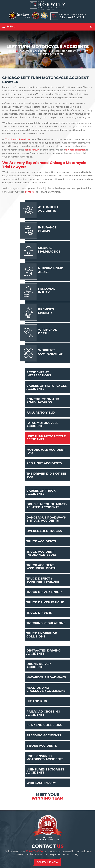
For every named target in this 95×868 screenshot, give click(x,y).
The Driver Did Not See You (46, 475)
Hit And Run (37, 701)
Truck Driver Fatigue (45, 602)
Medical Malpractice (49, 250)
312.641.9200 (72, 17)
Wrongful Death (47, 331)
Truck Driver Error (44, 592)
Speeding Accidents (44, 735)
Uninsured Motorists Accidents (45, 771)
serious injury (32, 150)
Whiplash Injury (41, 783)
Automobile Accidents (49, 209)
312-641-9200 (34, 852)
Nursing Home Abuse (50, 270)
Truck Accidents (41, 541)
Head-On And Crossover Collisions (46, 689)
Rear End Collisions (44, 725)
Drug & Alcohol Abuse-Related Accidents (47, 506)
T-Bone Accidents (42, 746)
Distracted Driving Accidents (43, 652)
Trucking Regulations (46, 623)
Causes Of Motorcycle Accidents (46, 387)
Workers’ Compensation (51, 352)
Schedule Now (47, 862)
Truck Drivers (39, 613)
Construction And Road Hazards (43, 401)
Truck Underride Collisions (42, 635)
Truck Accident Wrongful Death (41, 567)
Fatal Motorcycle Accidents (42, 424)
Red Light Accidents (44, 463)
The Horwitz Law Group (18, 139)
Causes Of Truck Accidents (41, 492)
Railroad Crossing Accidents (43, 713)
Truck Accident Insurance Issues (42, 553)
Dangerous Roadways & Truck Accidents (46, 519)
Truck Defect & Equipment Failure (43, 580)
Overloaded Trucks (44, 531)
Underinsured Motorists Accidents (45, 758)
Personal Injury (47, 291)
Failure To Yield (41, 413)
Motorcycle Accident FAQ (46, 451)
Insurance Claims (47, 229)
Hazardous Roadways (46, 677)
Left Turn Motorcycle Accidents (46, 438)
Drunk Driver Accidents (39, 665)
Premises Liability (46, 311)
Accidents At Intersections (39, 374)
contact (29, 192)
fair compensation (76, 150)
